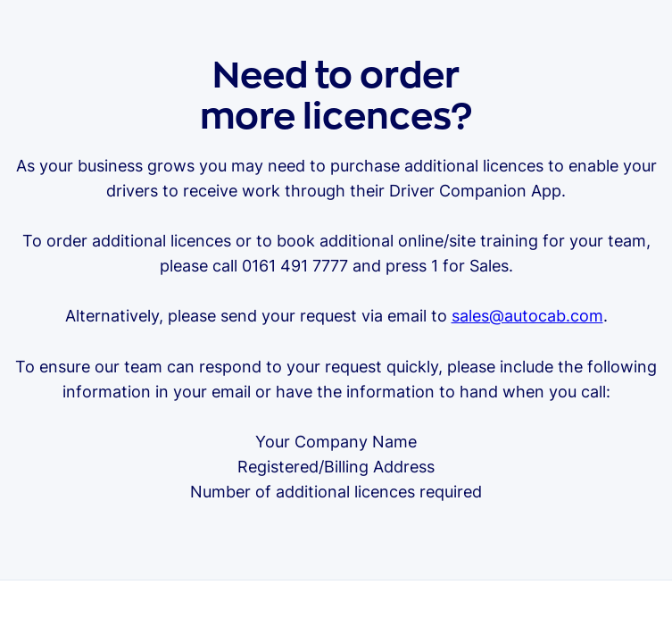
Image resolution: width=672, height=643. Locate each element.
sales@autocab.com (527, 316)
